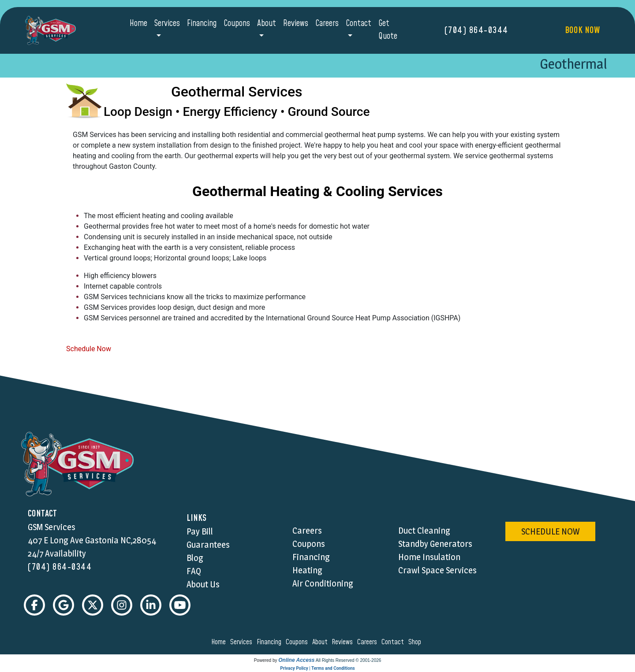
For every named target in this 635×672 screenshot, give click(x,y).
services (243, 642)
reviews (344, 642)
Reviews (296, 24)
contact (394, 642)
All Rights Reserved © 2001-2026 (349, 660)
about (321, 642)
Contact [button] (359, 24)
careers (368, 642)
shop (416, 642)
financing (270, 642)
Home (138, 24)
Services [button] (167, 24)
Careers (327, 24)
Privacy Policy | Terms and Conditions (317, 668)
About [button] (267, 24)
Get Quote (388, 30)
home (220, 642)
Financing (202, 24)
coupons (298, 642)
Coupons (237, 24)
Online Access (296, 660)
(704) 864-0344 (476, 30)
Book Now (582, 30)
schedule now (550, 531)
